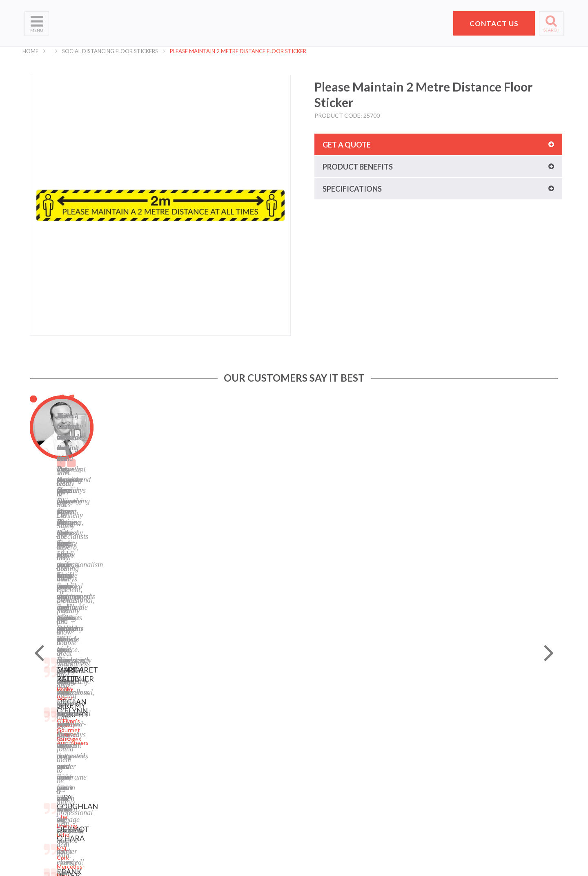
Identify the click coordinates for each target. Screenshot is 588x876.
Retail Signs (130, 824)
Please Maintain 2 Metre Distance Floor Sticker (238, 51)
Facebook (219, 763)
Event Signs (131, 803)
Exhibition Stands (138, 814)
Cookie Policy (224, 742)
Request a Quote (47, 773)
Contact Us (39, 763)
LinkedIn (218, 773)
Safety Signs (131, 773)
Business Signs (135, 732)
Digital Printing (135, 712)
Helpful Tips (40, 752)
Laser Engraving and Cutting (152, 722)
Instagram (220, 783)
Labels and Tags (136, 752)
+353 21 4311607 (468, 778)
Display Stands (134, 763)
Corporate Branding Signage (152, 793)
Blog (213, 752)
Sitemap (217, 712)
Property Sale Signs (140, 783)
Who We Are (41, 722)
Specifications (352, 189)
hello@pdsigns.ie (468, 788)
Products (36, 742)
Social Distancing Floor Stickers (110, 51)
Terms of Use (224, 732)
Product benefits (358, 167)
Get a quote (347, 145)
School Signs (41, 783)
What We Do (41, 732)
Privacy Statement (231, 722)
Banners (126, 742)
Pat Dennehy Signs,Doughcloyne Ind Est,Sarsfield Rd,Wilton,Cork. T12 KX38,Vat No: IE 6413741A (472, 736)
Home (30, 51)
